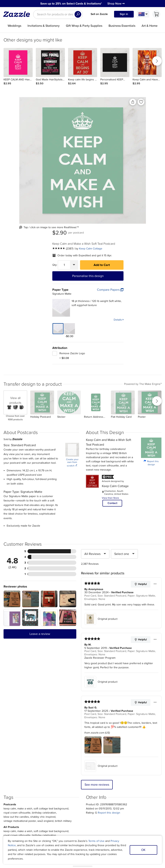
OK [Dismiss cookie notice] (143, 850)
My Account (46, 799)
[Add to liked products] (86, 102)
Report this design (151, 329)
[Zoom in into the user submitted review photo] (12, 465)
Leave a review (40, 500)
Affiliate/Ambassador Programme (85, 804)
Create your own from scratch (72, 329)
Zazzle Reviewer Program (100, 524)
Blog (68, 808)
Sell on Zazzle (99, 14)
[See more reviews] (106, 116)
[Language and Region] (143, 14)
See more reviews (97, 651)
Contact (112, 369)
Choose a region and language (78, 822)
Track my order (48, 804)
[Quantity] (108, 133)
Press (25, 804)
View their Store (110, 364)
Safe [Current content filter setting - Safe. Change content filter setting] (133, 808)
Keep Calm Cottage (134, 116)
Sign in (124, 14)
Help (42, 813)
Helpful (141, 450)
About (25, 799)
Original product (101, 485)
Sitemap (117, 799)
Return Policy (47, 808)
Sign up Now (121, 755)
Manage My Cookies (125, 804)
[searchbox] (58, 14)
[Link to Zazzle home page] (18, 14)
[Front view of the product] (47, 141)
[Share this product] (77, 102)
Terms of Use (96, 841)
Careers (26, 808)
